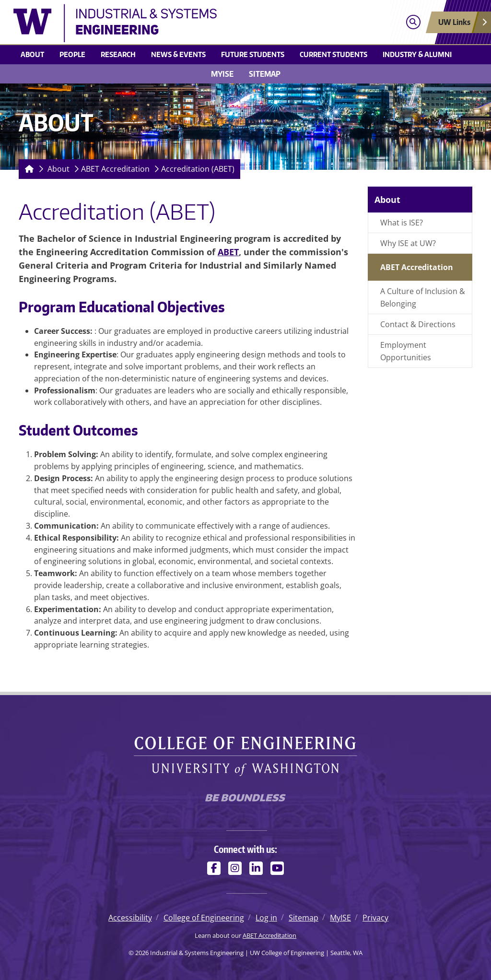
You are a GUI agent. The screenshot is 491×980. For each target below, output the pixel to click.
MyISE (222, 74)
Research (118, 54)
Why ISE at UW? (408, 243)
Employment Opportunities (406, 351)
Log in (266, 918)
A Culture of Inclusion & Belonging (423, 297)
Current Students (333, 54)
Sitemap (265, 74)
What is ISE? (402, 223)
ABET (228, 252)
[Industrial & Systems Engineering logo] (187, 23)
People (72, 54)
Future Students (253, 54)
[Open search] (413, 22)
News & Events (178, 54)
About (32, 54)
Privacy (375, 918)
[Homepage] (27, 169)
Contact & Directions (418, 324)
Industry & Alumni (417, 54)
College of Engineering (204, 918)
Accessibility (130, 918)
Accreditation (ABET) (198, 169)
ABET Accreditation (115, 169)
